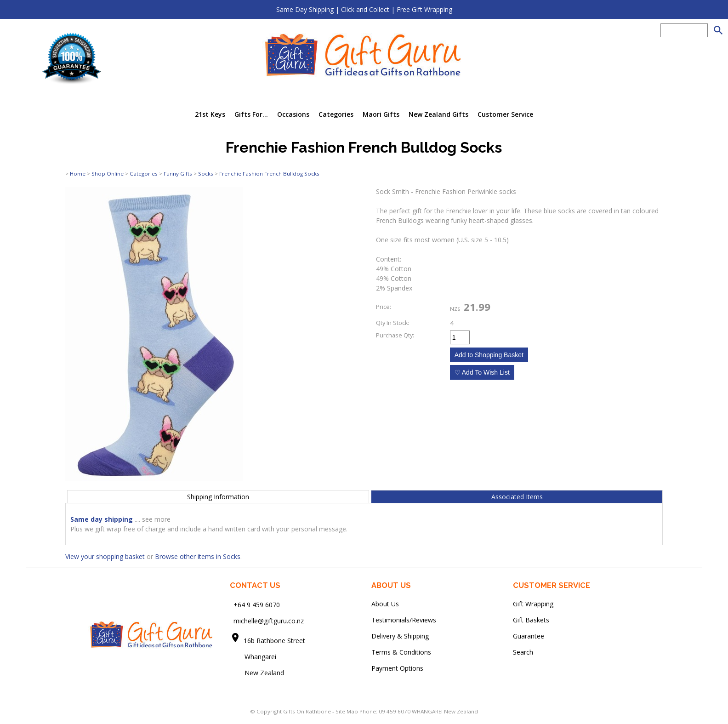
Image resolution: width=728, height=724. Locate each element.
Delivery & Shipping (400, 636)
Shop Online (108, 174)
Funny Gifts (178, 174)
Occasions (293, 114)
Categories (336, 114)
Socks (206, 174)
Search (523, 652)
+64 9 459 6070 (257, 605)
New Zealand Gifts (438, 114)
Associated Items (517, 497)
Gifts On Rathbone (308, 711)
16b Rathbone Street (275, 641)
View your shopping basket (105, 556)
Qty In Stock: (392, 323)
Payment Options (397, 668)
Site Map (347, 711)
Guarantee (529, 636)
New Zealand (257, 673)
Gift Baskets (531, 620)
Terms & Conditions (401, 652)
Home (78, 174)
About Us (385, 604)
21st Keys (210, 114)
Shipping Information (218, 497)
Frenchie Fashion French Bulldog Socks (269, 174)
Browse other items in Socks (198, 556)
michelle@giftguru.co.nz (269, 621)
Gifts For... (251, 114)
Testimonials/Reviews (404, 620)
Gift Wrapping (533, 604)
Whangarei (254, 657)
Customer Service (505, 114)
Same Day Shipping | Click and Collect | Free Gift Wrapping (364, 9)
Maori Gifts (381, 114)
